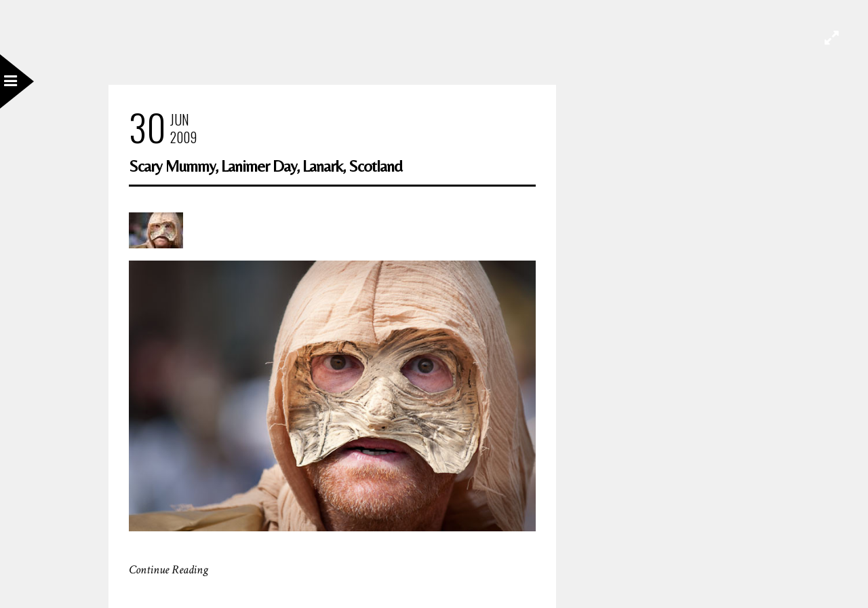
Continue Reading (169, 570)
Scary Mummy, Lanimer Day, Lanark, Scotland (265, 166)
